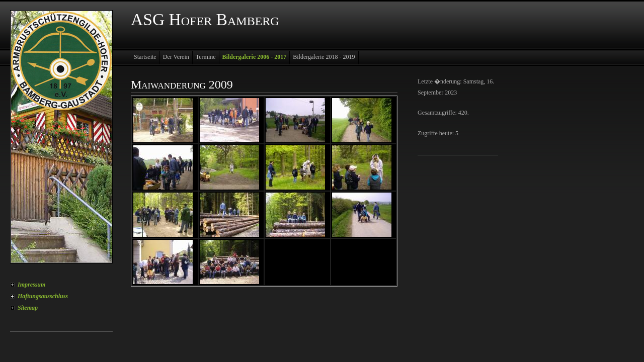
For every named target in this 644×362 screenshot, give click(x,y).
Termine (206, 57)
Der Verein (176, 57)
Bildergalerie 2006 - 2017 (255, 57)
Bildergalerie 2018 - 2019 (324, 57)
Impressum (31, 285)
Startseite (145, 57)
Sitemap (28, 308)
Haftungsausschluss (43, 296)
